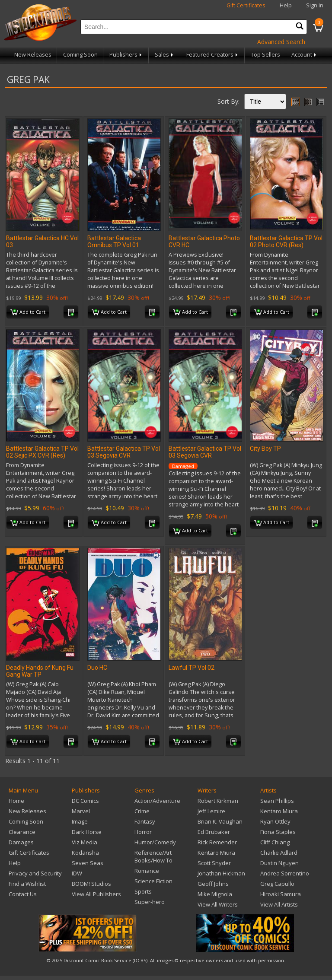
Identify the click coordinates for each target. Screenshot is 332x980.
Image (80, 821)
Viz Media (85, 842)
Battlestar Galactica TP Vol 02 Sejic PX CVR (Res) (42, 452)
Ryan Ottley (275, 821)
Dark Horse (87, 832)
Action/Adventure (157, 801)
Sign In (315, 5)
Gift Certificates (246, 5)
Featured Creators (213, 55)
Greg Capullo (277, 884)
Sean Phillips (277, 801)
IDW (77, 873)
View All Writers (218, 904)
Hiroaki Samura (281, 894)
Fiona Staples (278, 832)
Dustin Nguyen (279, 863)
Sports (143, 891)
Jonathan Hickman (221, 873)
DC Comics (85, 801)
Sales (165, 55)
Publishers (126, 55)
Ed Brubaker (214, 832)
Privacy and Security (35, 873)
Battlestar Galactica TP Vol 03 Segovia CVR (124, 452)
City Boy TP (265, 449)
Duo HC (97, 668)
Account (305, 55)
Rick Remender (217, 842)
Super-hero (150, 902)
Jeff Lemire (211, 811)
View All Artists (279, 904)
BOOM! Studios (91, 884)
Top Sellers (265, 55)
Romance (147, 871)
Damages (21, 842)
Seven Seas (88, 863)
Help (286, 5)
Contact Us (23, 894)
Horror (143, 832)
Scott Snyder (214, 863)
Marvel (81, 811)
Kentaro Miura (216, 853)
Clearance (22, 832)
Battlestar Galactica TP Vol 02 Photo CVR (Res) (286, 242)
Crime (142, 811)
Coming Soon (80, 55)
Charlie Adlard (279, 853)
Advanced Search (281, 42)
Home (16, 801)
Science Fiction (153, 881)
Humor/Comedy (155, 842)
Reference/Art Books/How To (153, 856)
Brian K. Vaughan (220, 821)
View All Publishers (96, 894)
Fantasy (145, 821)
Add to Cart (28, 312)
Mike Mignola (215, 894)
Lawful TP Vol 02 (192, 668)
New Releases (33, 55)
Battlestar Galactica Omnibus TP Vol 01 (114, 242)
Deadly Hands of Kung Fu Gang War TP (40, 671)
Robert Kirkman (218, 801)
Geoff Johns (213, 884)
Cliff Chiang (275, 842)
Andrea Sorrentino (285, 873)
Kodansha (85, 853)
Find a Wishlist (27, 884)
